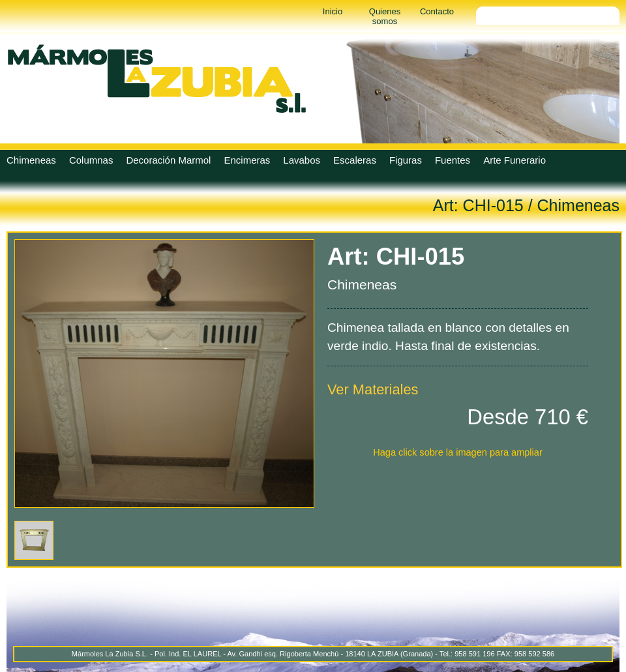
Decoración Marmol (168, 160)
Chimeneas (31, 160)
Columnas (91, 160)
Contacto (437, 11)
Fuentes (453, 160)
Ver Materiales (373, 389)
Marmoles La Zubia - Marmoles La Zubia (156, 78)
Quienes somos (385, 16)
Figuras (406, 160)
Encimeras (247, 160)
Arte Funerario (514, 160)
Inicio (333, 11)
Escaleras (355, 160)
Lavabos (302, 160)
